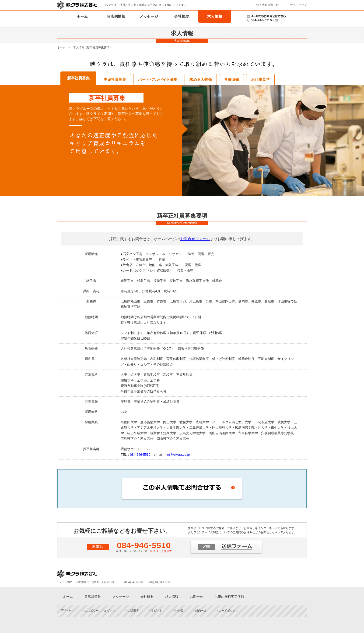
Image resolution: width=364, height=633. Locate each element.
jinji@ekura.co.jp (178, 455)
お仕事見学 (260, 80)
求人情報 (215, 16)
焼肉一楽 (201, 611)
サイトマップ (298, 5)
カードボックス (228, 611)
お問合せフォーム (195, 239)
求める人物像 (201, 80)
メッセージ (149, 16)
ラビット (157, 611)
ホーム (82, 16)
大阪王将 (133, 611)
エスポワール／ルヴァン (100, 611)
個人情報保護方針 (267, 5)
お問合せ (196, 597)
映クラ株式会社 (77, 5)
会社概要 (182, 16)
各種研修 (231, 80)
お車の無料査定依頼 (229, 597)
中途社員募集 (115, 80)
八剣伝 (179, 611)
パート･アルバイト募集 (158, 80)
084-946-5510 (140, 455)
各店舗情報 (116, 16)
